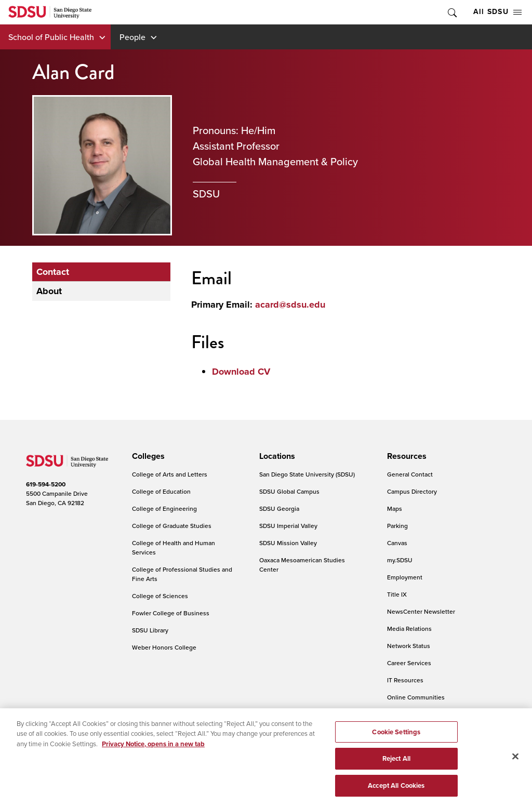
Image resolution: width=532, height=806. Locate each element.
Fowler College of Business (171, 613)
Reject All (396, 764)
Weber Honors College (164, 647)
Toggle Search (451, 12)
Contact (53, 272)
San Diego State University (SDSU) (307, 474)
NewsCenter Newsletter (421, 611)
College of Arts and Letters (170, 474)
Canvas (397, 543)
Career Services (409, 663)
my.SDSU (400, 560)
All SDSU (497, 12)
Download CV (241, 372)
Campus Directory (412, 491)
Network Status (409, 646)
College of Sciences (160, 596)
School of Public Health (51, 37)
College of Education (161, 491)
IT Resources (405, 680)
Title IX (397, 594)
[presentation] (147, 456)
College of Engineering (164, 508)
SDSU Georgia (279, 508)
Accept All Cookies (396, 791)
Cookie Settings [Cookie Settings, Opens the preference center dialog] (396, 737)
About (49, 291)
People (132, 37)
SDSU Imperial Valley (288, 526)
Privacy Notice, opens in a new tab (153, 749)
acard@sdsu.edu (290, 305)
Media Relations (409, 629)
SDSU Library (150, 630)
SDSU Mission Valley (288, 543)
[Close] (515, 761)
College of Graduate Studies (172, 526)
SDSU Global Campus (289, 491)
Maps (395, 508)
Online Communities (416, 697)
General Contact (410, 474)
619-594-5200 (46, 484)
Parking (397, 526)
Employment (405, 577)
